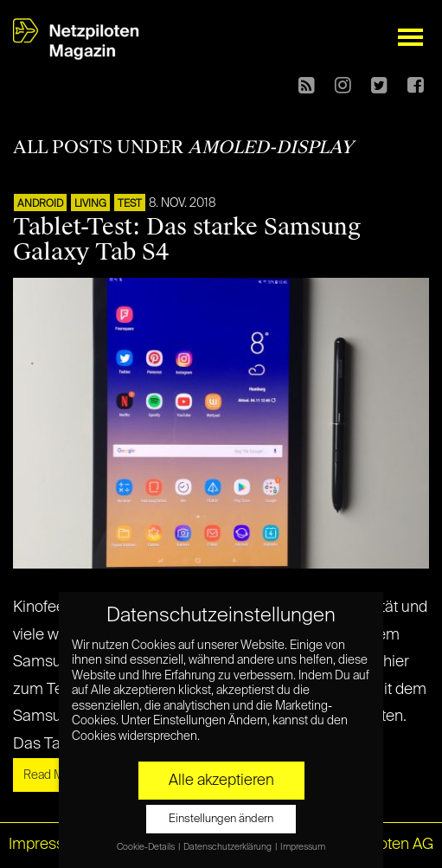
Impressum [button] (303, 847)
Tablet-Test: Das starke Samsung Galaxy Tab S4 (187, 239)
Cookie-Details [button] (147, 847)
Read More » (57, 775)
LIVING (90, 204)
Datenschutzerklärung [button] (228, 847)
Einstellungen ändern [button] (221, 819)
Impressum (48, 845)
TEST (130, 204)
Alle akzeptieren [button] (221, 781)
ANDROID (40, 204)
